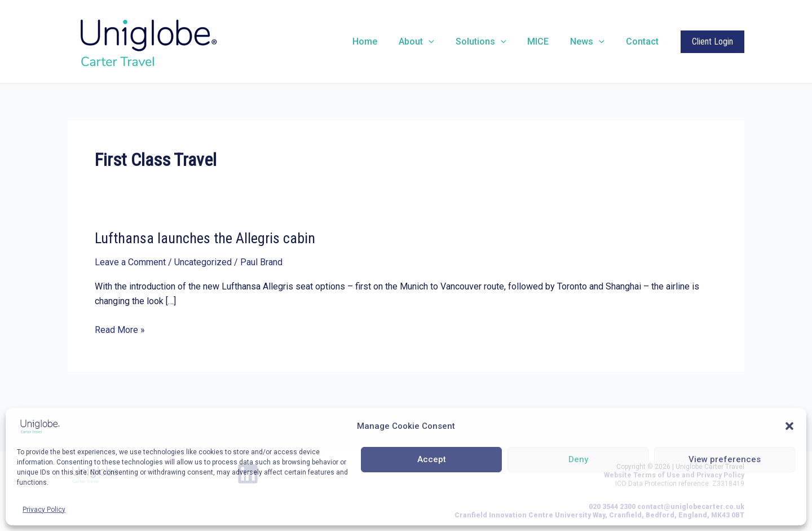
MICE (546, 41)
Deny (578, 459)
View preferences (725, 459)
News (592, 42)
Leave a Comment (130, 262)
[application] (444, 42)
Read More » (120, 330)
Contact (644, 41)
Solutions (493, 42)
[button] (789, 426)
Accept (432, 459)
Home (383, 41)
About (432, 42)
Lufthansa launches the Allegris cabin (205, 238)
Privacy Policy (44, 510)
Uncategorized (203, 262)
